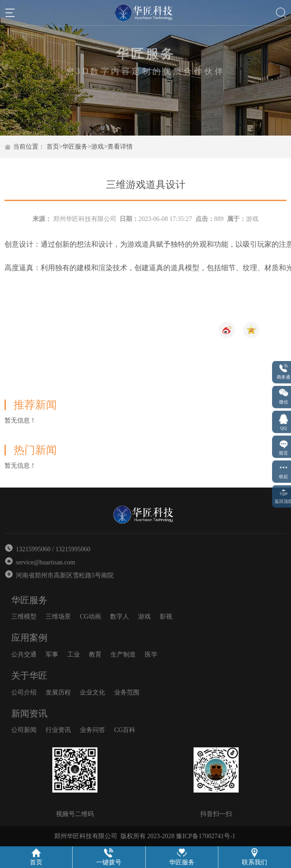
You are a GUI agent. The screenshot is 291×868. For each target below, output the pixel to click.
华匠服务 (75, 147)
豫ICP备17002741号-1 (206, 836)
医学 (151, 655)
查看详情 (120, 147)
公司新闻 (24, 730)
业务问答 (92, 730)
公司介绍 (24, 692)
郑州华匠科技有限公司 (85, 219)
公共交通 (24, 655)
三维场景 (58, 617)
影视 (166, 617)
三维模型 (24, 617)
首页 (53, 147)
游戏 (97, 147)
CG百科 (125, 730)
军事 (52, 655)
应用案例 (29, 638)
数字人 (120, 617)
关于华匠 (29, 676)
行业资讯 (58, 730)
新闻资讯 (29, 713)
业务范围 (127, 692)
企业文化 (92, 692)
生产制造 (123, 655)
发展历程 (58, 692)
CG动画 (90, 617)
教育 (95, 655)
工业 (74, 655)
